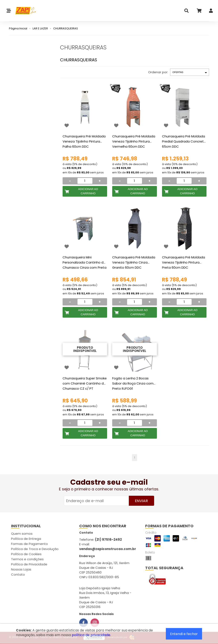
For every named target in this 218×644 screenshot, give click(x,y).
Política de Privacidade (29, 564)
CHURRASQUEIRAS (66, 28)
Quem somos (22, 534)
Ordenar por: (158, 72)
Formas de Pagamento (29, 544)
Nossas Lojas (21, 569)
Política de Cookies (26, 554)
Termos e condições (27, 559)
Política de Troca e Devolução (35, 549)
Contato (18, 574)
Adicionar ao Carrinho (88, 191)
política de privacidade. (91, 635)
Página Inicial (18, 28)
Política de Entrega (26, 539)
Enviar (141, 501)
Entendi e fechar (184, 634)
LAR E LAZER (40, 28)
